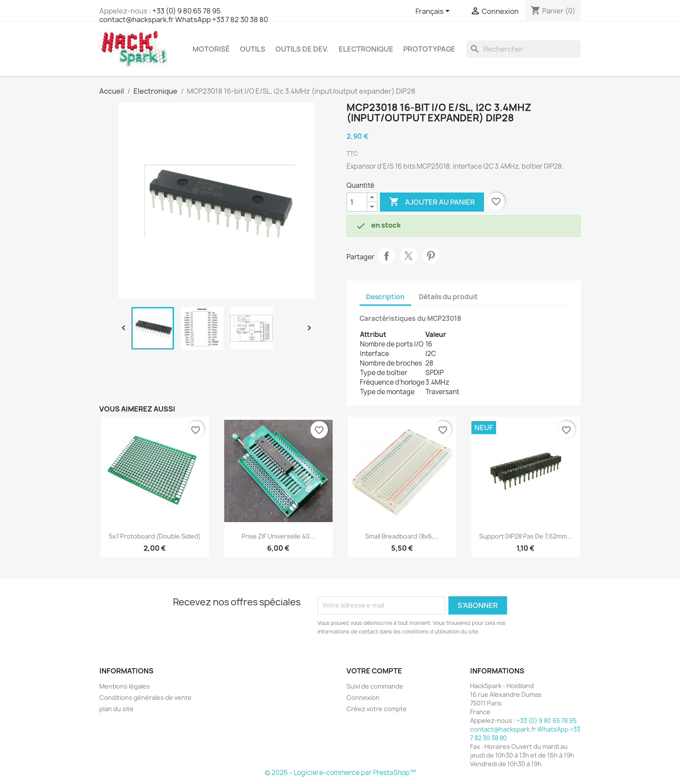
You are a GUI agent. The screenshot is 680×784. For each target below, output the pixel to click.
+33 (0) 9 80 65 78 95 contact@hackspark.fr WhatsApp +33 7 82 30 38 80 (184, 15)
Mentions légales (125, 686)
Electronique (366, 49)
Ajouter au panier (432, 202)
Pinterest (431, 256)
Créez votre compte (377, 709)
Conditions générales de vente (145, 697)
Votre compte (374, 671)
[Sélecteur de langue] (434, 12)
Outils (253, 49)
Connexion (363, 697)
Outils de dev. (302, 49)
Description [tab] (385, 297)
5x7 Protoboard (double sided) (155, 536)
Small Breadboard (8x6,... (402, 536)
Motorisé (211, 49)
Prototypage (429, 49)
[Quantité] (357, 202)
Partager (386, 256)
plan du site (116, 709)
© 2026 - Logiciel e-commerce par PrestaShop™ (340, 773)
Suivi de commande (375, 686)
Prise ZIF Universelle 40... (278, 536)
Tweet (409, 256)
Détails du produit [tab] (448, 297)
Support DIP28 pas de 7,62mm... (526, 536)
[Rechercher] (523, 49)
